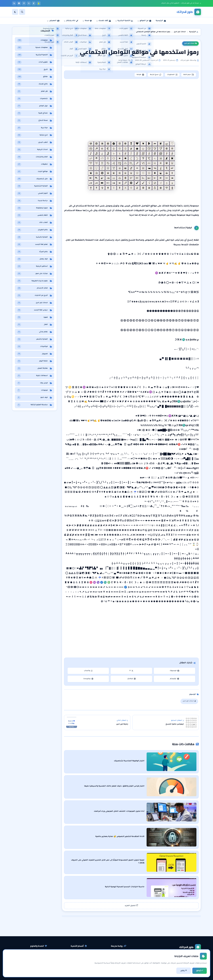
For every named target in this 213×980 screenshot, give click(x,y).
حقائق (43, 954)
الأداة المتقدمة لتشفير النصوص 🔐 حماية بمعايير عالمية (154, 829)
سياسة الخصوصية (118, 954)
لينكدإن (131, 679)
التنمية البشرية (80, 940)
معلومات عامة (40, 958)
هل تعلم (42, 949)
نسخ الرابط (153, 75)
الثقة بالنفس (80, 949)
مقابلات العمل (80, 954)
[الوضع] (15, 12)
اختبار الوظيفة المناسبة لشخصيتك (163, 761)
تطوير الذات (81, 944)
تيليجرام (174, 679)
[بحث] (22, 12)
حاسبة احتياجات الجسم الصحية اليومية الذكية (158, 875)
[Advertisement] (132, 104)
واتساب (88, 671)
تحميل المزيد (131, 892)
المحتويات (171, 75)
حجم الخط (188, 75)
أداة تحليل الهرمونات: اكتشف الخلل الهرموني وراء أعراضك (153, 806)
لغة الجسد (81, 958)
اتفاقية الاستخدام (118, 958)
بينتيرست (88, 679)
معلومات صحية (40, 940)
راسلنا (123, 949)
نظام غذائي (41, 944)
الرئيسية (122, 940)
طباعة (137, 75)
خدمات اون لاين (190, 44)
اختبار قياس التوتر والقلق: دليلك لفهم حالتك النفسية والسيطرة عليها (148, 784)
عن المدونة (121, 944)
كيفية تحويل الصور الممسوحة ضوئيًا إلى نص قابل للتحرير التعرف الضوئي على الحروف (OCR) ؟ (138, 852)
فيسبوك (174, 671)
